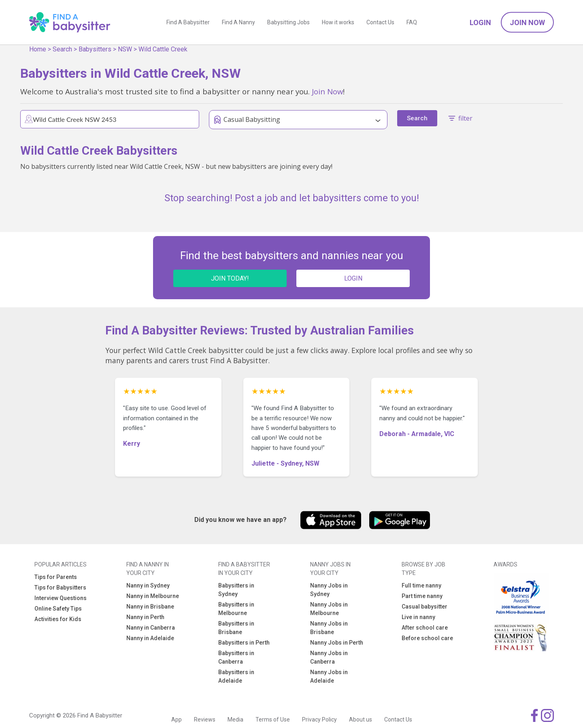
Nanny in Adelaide (150, 638)
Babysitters (95, 49)
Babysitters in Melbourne (236, 609)
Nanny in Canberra (151, 628)
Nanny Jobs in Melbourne (329, 609)
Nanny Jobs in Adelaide (329, 676)
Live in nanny (418, 617)
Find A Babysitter (188, 22)
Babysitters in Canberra (236, 657)
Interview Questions (61, 598)
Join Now (527, 22)
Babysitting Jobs (288, 22)
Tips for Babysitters (60, 588)
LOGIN (353, 278)
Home (38, 49)
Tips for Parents (56, 577)
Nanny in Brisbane (150, 607)
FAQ (412, 22)
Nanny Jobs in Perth (337, 643)
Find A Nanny (238, 22)
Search (62, 49)
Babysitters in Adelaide (236, 676)
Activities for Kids (58, 619)
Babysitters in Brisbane (236, 628)
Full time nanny (421, 585)
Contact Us (380, 22)
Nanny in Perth (145, 617)
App (177, 719)
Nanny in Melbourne (153, 596)
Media (235, 719)
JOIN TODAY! (230, 278)
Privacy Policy (319, 719)
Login (480, 22)
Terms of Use (273, 719)
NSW (125, 49)
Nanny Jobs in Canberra (329, 657)
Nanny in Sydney (148, 585)
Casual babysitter (424, 607)
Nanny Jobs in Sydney (329, 590)
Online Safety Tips (58, 609)
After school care (425, 628)
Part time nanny (422, 596)
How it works (338, 22)
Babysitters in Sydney (236, 590)
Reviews (205, 719)
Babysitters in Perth (244, 643)
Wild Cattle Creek (163, 49)
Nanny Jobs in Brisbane (329, 628)
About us (361, 719)
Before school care (427, 638)
